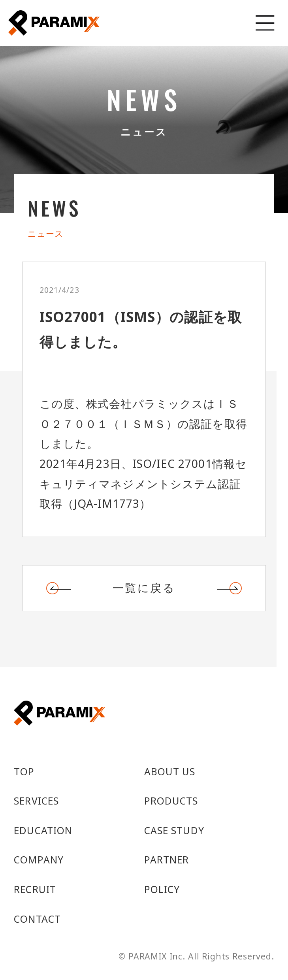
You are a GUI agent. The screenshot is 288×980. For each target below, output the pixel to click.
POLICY (162, 890)
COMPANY (39, 860)
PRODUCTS (171, 801)
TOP (24, 772)
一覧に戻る (144, 588)
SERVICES (36, 801)
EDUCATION (43, 831)
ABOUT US (170, 772)
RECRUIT (35, 890)
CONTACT (37, 920)
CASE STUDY (174, 831)
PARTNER (167, 860)
